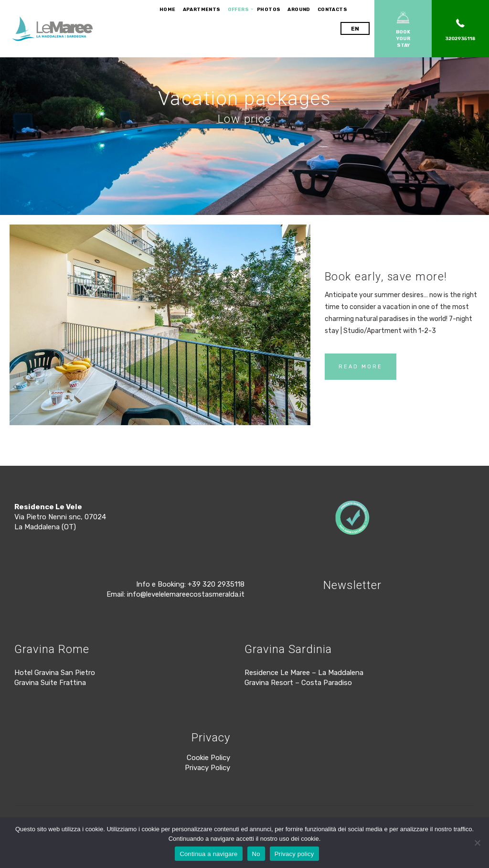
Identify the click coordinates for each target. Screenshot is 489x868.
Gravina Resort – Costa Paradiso (298, 683)
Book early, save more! (386, 277)
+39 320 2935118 (216, 584)
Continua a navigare (208, 854)
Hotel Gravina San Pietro (55, 673)
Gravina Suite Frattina (50, 683)
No (256, 854)
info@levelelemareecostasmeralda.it (186, 594)
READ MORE (361, 367)
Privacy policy (294, 854)
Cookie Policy (208, 758)
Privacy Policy (207, 768)
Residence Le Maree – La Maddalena (304, 673)
